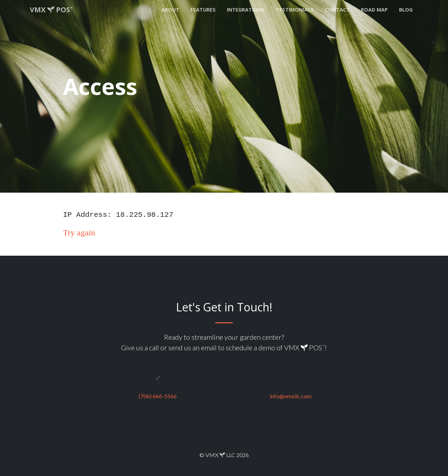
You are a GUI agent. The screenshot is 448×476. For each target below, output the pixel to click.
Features (203, 10)
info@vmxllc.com (291, 396)
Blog (406, 10)
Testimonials (295, 10)
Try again (79, 233)
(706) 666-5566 (158, 396)
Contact (337, 10)
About (170, 10)
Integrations (246, 10)
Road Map (374, 10)
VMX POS (51, 10)
